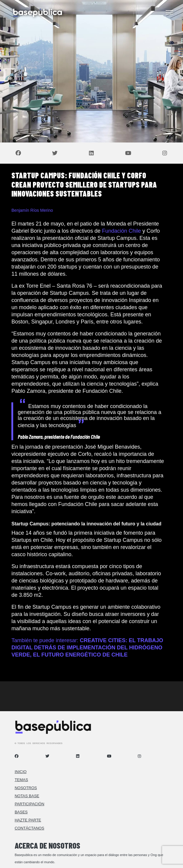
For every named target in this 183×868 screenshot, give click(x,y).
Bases (21, 812)
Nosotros (26, 788)
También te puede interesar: (87, 648)
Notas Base (27, 796)
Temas (21, 780)
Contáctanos (30, 828)
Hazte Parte (28, 820)
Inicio (21, 772)
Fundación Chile (121, 231)
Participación (30, 804)
